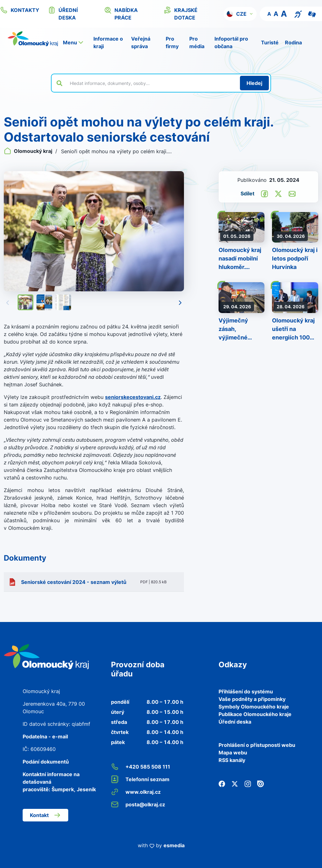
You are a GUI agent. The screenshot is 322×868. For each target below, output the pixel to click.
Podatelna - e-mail (45, 736)
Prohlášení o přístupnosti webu (257, 745)
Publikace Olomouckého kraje (255, 714)
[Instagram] (248, 783)
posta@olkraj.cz (138, 804)
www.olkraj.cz (136, 792)
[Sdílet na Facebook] (264, 193)
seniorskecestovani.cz (133, 397)
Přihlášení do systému (246, 692)
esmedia (174, 845)
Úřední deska (235, 722)
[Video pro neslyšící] (312, 14)
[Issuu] (261, 783)
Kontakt (45, 815)
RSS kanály (232, 760)
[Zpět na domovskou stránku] (33, 39)
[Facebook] (222, 783)
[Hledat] (254, 83)
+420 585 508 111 (141, 767)
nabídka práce (121, 14)
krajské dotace (181, 14)
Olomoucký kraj (29, 151)
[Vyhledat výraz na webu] (151, 83)
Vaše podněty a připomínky (252, 699)
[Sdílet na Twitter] (278, 193)
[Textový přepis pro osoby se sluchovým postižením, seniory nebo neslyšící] (298, 14)
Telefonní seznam (140, 779)
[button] (240, 14)
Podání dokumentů (46, 762)
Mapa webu (233, 753)
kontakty (20, 10)
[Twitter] (235, 783)
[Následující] (180, 302)
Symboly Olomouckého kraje (254, 707)
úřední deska (63, 14)
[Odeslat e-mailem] (292, 193)
